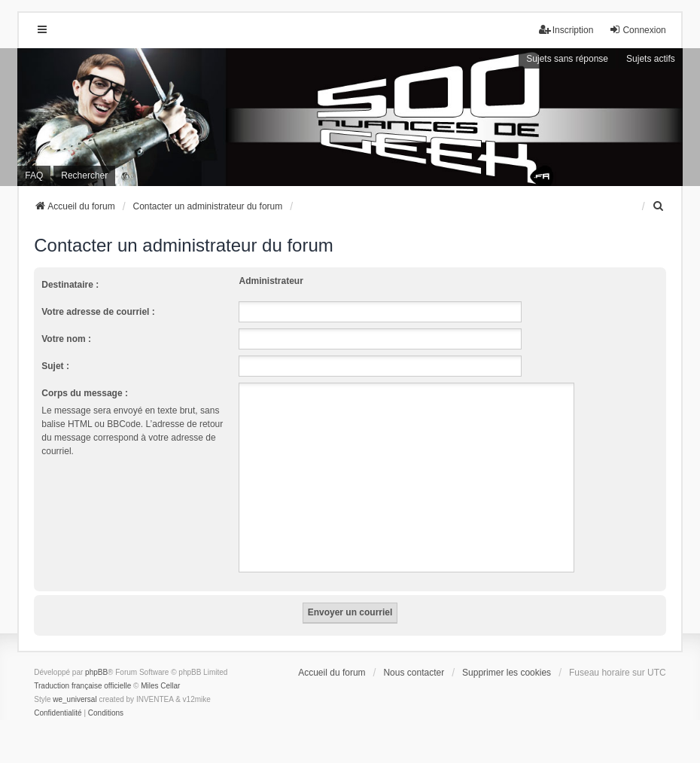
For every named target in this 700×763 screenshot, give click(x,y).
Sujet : (55, 366)
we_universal (75, 699)
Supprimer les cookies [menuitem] (507, 673)
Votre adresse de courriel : (98, 312)
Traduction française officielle (82, 686)
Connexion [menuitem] (637, 30)
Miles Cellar (160, 686)
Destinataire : (70, 285)
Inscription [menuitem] (566, 30)
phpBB (96, 672)
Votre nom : (66, 339)
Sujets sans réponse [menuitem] (567, 59)
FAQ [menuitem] (34, 175)
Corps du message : (85, 393)
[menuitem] (659, 206)
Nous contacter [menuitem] (414, 673)
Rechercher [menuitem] (84, 175)
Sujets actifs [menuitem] (651, 59)
